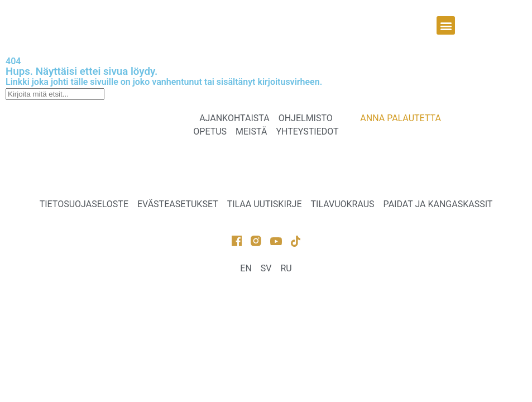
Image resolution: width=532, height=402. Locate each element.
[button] (446, 25)
